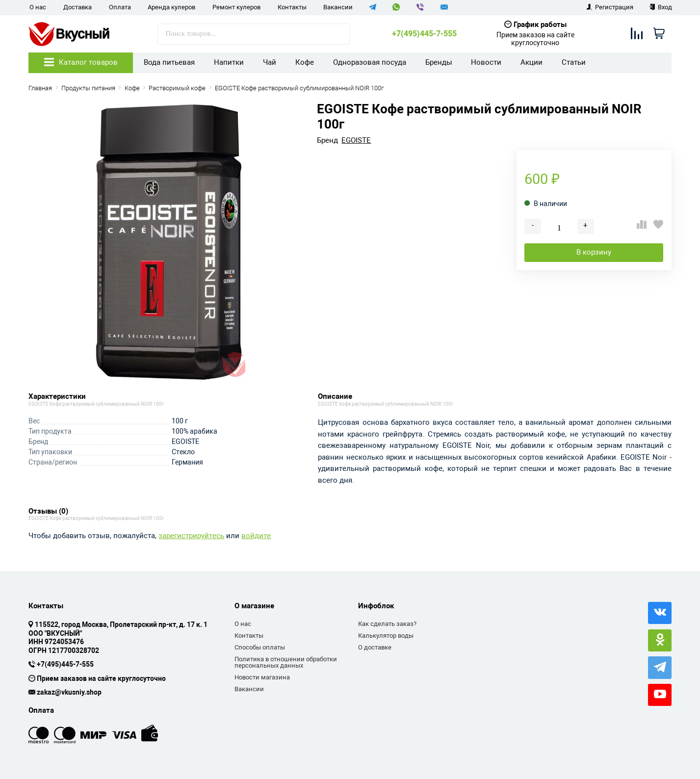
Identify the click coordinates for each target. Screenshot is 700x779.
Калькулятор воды (386, 636)
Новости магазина (262, 677)
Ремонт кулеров (236, 7)
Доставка (78, 7)
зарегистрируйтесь (191, 536)
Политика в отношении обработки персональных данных (286, 662)
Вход (661, 7)
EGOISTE (356, 141)
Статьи (574, 62)
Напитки (229, 62)
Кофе (305, 62)
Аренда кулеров (171, 7)
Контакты (292, 7)
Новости (486, 62)
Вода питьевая (169, 62)
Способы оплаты (260, 647)
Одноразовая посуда (370, 62)
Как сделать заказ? (387, 624)
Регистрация (610, 7)
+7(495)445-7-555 (424, 34)
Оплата (120, 7)
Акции (531, 62)
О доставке (375, 647)
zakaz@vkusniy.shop (69, 693)
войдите (256, 536)
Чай (270, 62)
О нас (38, 7)
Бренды (439, 62)
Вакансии (338, 7)
